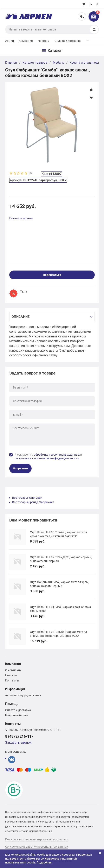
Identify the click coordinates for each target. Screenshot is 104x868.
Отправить (20, 468)
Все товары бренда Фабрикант (33, 502)
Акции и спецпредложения (23, 695)
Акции (9, 41)
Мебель (58, 63)
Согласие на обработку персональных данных (37, 847)
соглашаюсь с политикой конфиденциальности (47, 458)
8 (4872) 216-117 (82, 16)
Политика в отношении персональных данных (37, 839)
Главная (11, 63)
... (87, 40)
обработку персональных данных (57, 455)
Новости (44, 41)
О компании (13, 670)
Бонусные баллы (17, 715)
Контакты (12, 680)
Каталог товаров (35, 63)
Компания (26, 41)
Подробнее (44, 862)
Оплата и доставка (68, 41)
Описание (21, 317)
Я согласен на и (48, 456)
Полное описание (21, 218)
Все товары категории (27, 498)
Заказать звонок (18, 743)
